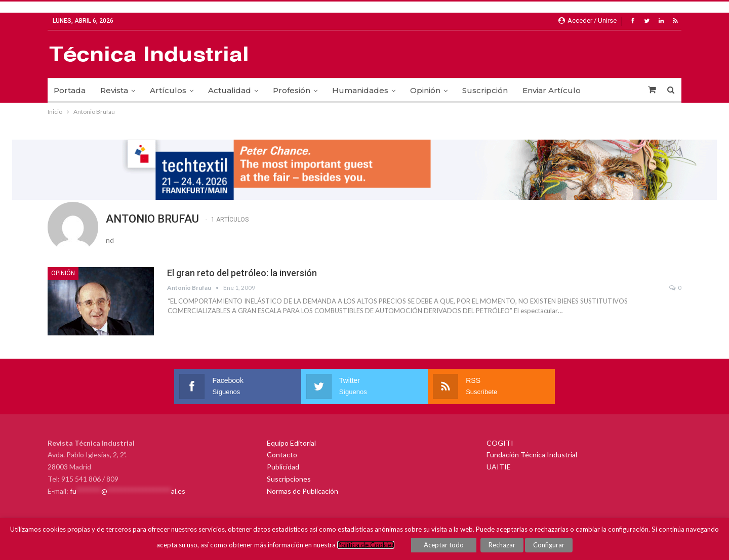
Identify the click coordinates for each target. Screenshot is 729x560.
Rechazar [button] (502, 545)
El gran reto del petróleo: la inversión (242, 273)
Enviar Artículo (552, 90)
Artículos (168, 90)
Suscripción (485, 90)
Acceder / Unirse (588, 20)
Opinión (425, 90)
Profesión (292, 90)
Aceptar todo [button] (444, 545)
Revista (114, 90)
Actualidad (230, 90)
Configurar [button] (549, 545)
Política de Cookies (366, 545)
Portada (70, 90)
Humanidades (360, 90)
